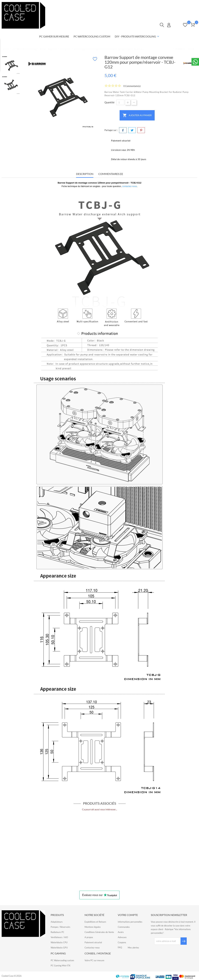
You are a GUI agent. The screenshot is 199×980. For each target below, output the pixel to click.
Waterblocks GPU (59, 948)
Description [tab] (85, 174)
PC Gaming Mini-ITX (60, 966)
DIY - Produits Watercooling (137, 37)
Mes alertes (133, 948)
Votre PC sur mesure (94, 960)
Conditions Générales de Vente (99, 932)
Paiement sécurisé (93, 942)
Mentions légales (93, 927)
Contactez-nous (151, 5)
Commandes (124, 927)
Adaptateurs (57, 922)
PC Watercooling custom (62, 960)
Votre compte (128, 915)
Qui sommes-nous (174, 5)
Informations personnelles (130, 922)
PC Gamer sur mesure (54, 36)
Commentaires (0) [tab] (111, 174)
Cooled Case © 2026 (12, 976)
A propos (89, 937)
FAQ (191, 5)
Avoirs (121, 932)
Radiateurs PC (57, 932)
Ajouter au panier (137, 115)
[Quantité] (120, 102)
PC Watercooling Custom (92, 36)
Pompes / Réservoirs (60, 927)
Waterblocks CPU (59, 942)
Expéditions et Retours (95, 922)
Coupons (122, 942)
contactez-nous (130, 186)
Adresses (122, 937)
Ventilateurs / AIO (59, 937)
